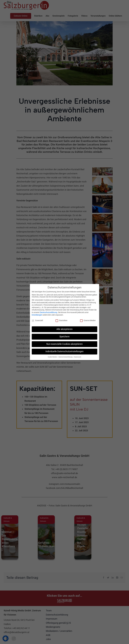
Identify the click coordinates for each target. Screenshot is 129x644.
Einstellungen (37, 315)
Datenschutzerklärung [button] (66, 357)
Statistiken (61, 320)
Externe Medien (88, 320)
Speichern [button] (64, 337)
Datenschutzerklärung (49, 312)
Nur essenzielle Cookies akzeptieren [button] (64, 344)
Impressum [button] (78, 357)
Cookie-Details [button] (53, 357)
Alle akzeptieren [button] (64, 329)
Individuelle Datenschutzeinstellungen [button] (64, 351)
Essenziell (37, 320)
